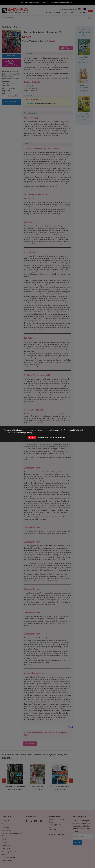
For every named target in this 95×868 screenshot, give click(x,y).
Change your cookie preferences (52, 437)
